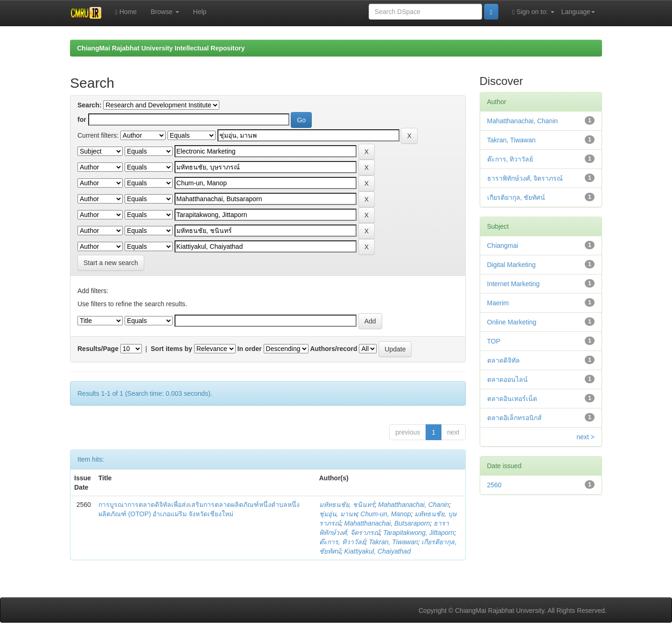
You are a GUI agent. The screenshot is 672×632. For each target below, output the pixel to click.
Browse (165, 12)
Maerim (498, 303)
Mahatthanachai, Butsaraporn (387, 523)
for (82, 119)
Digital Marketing (511, 265)
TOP (494, 341)
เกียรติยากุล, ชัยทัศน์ (516, 197)
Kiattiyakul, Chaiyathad (378, 551)
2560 (494, 485)
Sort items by (171, 349)
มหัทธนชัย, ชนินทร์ (347, 505)
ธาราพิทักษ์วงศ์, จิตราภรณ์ (525, 178)
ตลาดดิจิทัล (504, 360)
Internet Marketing (514, 284)
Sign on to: (533, 12)
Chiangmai (503, 246)
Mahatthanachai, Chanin (413, 505)
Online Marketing (512, 322)
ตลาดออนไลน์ (507, 379)
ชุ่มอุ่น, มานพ (338, 514)
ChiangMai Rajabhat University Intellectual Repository (161, 48)
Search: (89, 105)
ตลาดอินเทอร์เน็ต (512, 399)
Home (126, 12)
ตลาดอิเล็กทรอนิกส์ (514, 418)
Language (578, 12)
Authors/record (333, 349)
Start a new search (111, 263)
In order (250, 349)
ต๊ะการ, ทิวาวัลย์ (342, 542)
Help (200, 12)
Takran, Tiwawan (393, 542)
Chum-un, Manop (385, 514)
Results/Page (98, 349)
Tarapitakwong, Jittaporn (419, 533)
